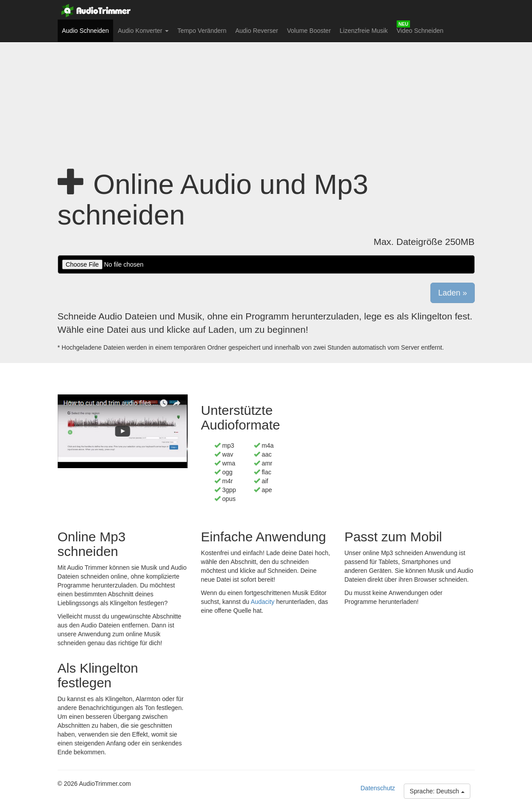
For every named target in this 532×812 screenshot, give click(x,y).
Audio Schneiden (88, 30)
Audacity (263, 602)
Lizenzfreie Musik (364, 31)
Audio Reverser (257, 31)
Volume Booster (309, 31)
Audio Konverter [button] (143, 31)
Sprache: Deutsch (437, 791)
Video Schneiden (420, 31)
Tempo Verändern (202, 31)
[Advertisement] (266, 95)
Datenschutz (378, 788)
